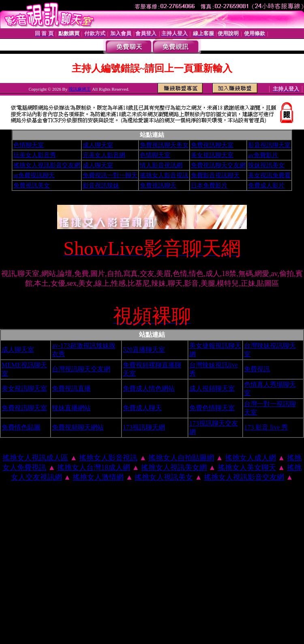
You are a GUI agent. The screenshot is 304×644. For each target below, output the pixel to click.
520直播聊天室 (144, 350)
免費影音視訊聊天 (215, 175)
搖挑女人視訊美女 (164, 477)
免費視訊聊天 (158, 185)
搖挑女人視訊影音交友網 (47, 165)
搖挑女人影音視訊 (164, 175)
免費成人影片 (266, 185)
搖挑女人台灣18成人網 (94, 468)
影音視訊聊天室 (269, 145)
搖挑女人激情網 (98, 477)
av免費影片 (263, 155)
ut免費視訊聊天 (34, 175)
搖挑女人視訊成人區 (35, 458)
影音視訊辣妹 (101, 185)
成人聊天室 (98, 145)
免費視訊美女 (32, 185)
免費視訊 (257, 369)
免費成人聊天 (142, 408)
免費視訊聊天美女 (164, 145)
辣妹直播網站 (71, 408)
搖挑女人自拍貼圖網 (181, 458)
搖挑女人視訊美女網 (174, 468)
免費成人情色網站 (149, 388)
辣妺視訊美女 (266, 165)
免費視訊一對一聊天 (110, 175)
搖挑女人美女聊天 (247, 468)
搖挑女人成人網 (250, 458)
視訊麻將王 (80, 89)
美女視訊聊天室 (212, 155)
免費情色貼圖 (21, 427)
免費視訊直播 (71, 388)
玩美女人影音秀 (35, 155)
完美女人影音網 (104, 155)
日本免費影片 (209, 185)
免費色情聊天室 (212, 408)
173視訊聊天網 (144, 427)
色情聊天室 (29, 145)
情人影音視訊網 (161, 165)
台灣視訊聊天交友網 (81, 369)
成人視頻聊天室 (212, 388)
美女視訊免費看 (269, 175)
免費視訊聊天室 (212, 145)
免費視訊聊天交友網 (218, 165)
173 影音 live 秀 (266, 427)
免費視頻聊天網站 (78, 427)
